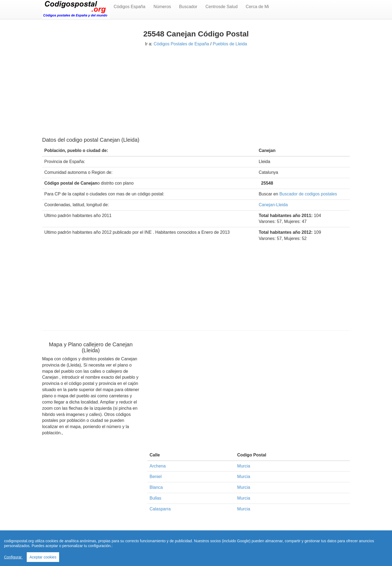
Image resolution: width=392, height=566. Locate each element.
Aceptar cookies (43, 557)
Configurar (13, 557)
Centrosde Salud (222, 7)
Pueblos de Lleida (230, 44)
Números (162, 7)
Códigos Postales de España (181, 44)
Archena (158, 466)
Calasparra (160, 509)
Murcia (244, 466)
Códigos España (129, 7)
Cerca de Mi (257, 7)
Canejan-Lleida (273, 205)
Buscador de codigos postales (308, 194)
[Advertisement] (196, 91)
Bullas (156, 498)
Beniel (156, 477)
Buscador (188, 7)
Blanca (156, 487)
